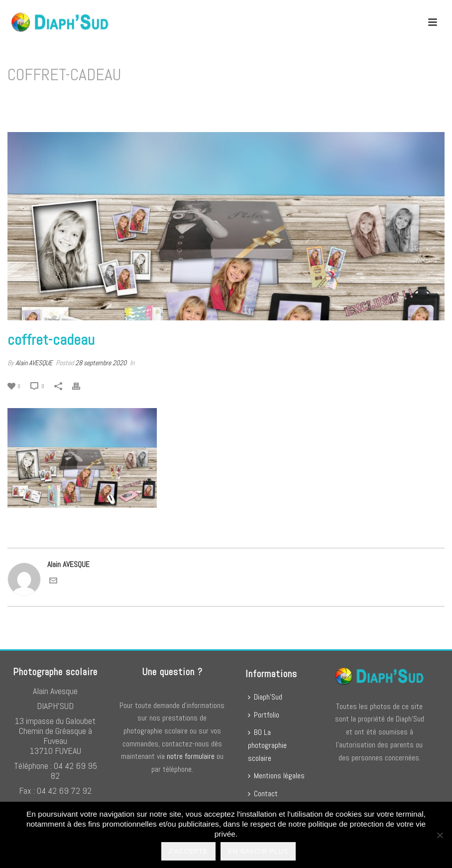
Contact (263, 794)
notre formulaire (191, 756)
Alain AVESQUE (34, 363)
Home (329, 100)
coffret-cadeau (364, 100)
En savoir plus (258, 851)
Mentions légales (276, 776)
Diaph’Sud (265, 697)
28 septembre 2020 (101, 363)
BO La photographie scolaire (267, 745)
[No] (440, 835)
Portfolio (264, 715)
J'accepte (188, 851)
